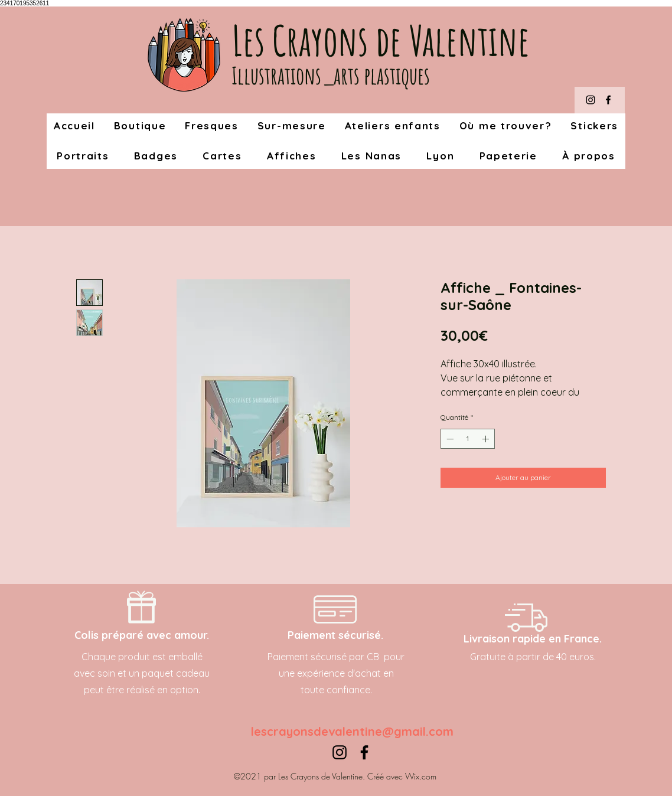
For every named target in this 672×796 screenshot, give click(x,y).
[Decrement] (449, 439)
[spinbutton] (468, 439)
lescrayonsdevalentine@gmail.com (352, 731)
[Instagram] (591, 100)
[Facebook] (608, 100)
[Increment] (487, 439)
